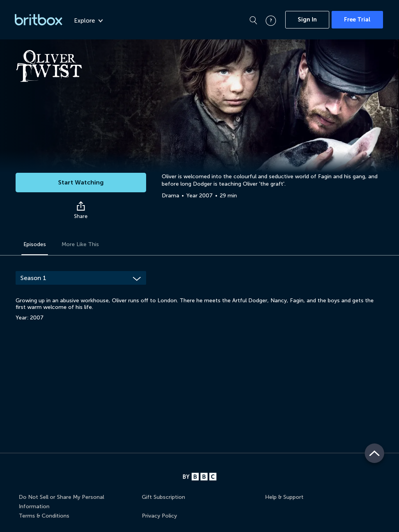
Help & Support (284, 497)
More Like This (80, 244)
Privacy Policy (159, 516)
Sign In (307, 20)
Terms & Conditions (44, 516)
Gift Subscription (163, 497)
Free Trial (357, 20)
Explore (88, 21)
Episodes (35, 244)
